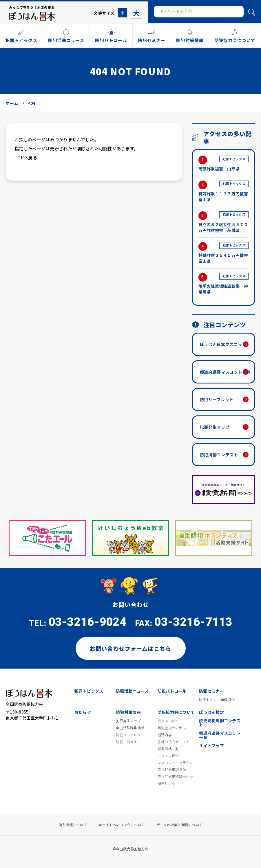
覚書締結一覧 (168, 749)
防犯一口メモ (127, 742)
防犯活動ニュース (132, 691)
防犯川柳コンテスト (219, 455)
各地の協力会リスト (174, 742)
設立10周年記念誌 (172, 770)
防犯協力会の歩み (172, 728)
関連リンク (166, 784)
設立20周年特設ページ (175, 777)
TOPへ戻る (26, 157)
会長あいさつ (168, 721)
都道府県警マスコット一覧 (225, 372)
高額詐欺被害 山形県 (223, 164)
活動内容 (165, 735)
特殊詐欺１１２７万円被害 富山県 (223, 191)
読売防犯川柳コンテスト (220, 723)
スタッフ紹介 (168, 756)
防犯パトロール (172, 691)
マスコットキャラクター (177, 763)
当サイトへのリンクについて (122, 825)
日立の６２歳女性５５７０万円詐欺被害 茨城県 (223, 222)
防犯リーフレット (217, 399)
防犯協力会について (176, 712)
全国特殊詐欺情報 (130, 728)
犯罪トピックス (89, 691)
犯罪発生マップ (215, 427)
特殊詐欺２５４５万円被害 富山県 (223, 253)
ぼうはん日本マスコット (223, 344)
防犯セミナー (211, 691)
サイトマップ (211, 745)
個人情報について (73, 825)
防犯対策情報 (128, 712)
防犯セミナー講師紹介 (217, 700)
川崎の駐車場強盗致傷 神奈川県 (223, 284)
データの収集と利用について (180, 825)
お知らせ (83, 712)
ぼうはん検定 (211, 712)
